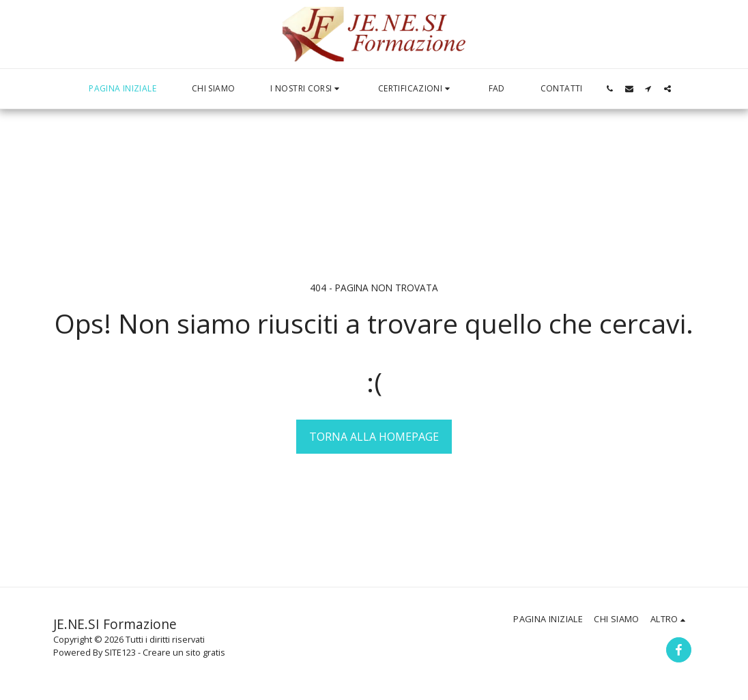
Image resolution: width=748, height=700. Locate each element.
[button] (306, 89)
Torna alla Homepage (374, 437)
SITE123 (120, 652)
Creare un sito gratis (184, 652)
